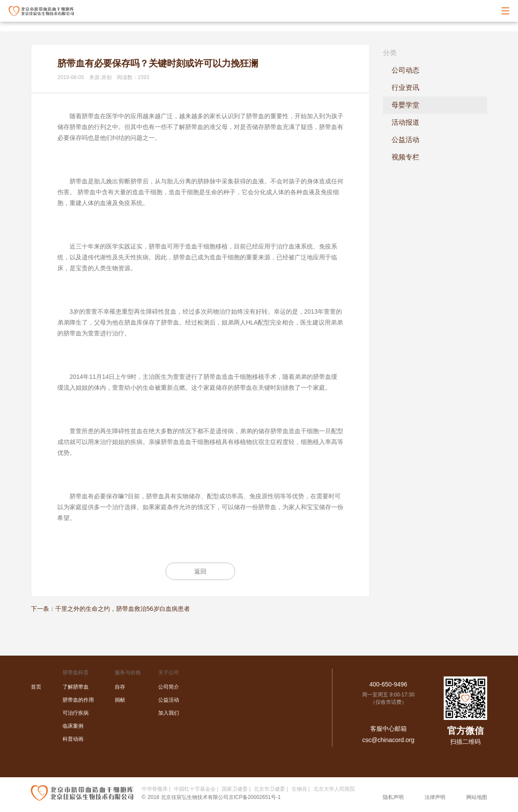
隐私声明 (393, 797)
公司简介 (169, 687)
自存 (120, 687)
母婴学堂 (405, 105)
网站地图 (477, 797)
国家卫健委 (235, 789)
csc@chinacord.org (388, 740)
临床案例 (73, 726)
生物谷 (299, 789)
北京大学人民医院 (334, 789)
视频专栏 (405, 157)
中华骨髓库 (155, 789)
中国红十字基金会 (195, 789)
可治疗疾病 (76, 713)
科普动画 (73, 739)
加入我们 (169, 713)
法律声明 (435, 797)
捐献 (120, 700)
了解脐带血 (76, 687)
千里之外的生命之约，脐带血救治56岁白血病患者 (123, 609)
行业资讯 (405, 88)
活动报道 (405, 122)
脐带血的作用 (78, 700)
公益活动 (405, 140)
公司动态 (405, 70)
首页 (36, 687)
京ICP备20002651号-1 (255, 797)
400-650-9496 (388, 684)
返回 (200, 571)
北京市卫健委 (269, 789)
